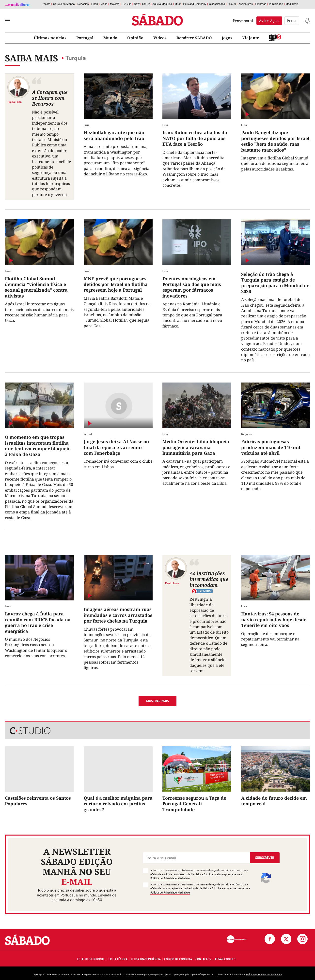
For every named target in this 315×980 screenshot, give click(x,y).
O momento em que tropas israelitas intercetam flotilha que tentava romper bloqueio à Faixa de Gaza (38, 446)
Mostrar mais (157, 701)
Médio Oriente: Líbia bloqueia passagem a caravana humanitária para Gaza (196, 447)
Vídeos (160, 38)
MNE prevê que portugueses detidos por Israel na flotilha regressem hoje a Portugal (116, 284)
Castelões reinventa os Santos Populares (38, 801)
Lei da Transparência (146, 959)
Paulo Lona (15, 102)
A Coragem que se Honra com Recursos (50, 98)
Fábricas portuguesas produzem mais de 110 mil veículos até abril (271, 447)
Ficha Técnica (118, 959)
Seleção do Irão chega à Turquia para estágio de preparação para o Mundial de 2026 (275, 283)
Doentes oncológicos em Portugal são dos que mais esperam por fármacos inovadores (192, 287)
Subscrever (265, 858)
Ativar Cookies (225, 959)
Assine (269, 21)
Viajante (251, 38)
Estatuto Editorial (91, 959)
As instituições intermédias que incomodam (209, 579)
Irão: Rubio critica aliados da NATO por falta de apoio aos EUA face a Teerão (195, 138)
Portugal (85, 38)
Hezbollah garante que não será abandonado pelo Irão (114, 135)
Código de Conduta (178, 959)
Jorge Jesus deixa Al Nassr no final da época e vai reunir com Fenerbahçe (116, 447)
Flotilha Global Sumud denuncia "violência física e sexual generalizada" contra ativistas (36, 287)
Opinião (135, 38)
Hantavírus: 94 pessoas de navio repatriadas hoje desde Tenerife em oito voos (274, 619)
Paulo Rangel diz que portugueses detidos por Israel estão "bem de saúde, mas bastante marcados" (275, 141)
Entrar (292, 21)
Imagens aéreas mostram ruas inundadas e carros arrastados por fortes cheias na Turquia (118, 615)
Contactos (203, 959)
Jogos (227, 38)
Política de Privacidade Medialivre (170, 878)
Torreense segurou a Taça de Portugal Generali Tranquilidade (194, 804)
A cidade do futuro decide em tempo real (274, 801)
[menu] (7, 21)
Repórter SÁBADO (194, 38)
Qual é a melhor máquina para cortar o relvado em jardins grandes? (118, 804)
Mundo (110, 38)
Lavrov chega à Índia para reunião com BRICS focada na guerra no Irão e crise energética (38, 622)
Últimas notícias (50, 38)
